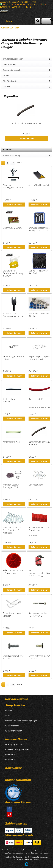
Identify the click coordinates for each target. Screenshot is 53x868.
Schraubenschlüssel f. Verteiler (13, 615)
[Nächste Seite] (8, 163)
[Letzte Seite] (13, 163)
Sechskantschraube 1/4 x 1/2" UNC (39, 657)
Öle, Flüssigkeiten (10, 81)
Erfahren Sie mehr (27, 138)
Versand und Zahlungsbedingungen (21, 721)
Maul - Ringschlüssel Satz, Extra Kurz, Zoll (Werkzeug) (12, 530)
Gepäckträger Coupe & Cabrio (13, 358)
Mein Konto (18, 7)
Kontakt (9, 711)
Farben (6, 76)
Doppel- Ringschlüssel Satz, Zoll (39, 272)
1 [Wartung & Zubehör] (3, 163)
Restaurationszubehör (12, 70)
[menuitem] (7, 21)
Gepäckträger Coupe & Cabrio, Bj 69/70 (39, 358)
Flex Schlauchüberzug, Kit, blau (39, 315)
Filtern (7, 150)
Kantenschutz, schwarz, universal (26, 123)
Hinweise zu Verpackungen (17, 749)
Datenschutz (11, 754)
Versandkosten (42, 850)
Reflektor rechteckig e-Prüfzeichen (39, 529)
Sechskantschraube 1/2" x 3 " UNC (38, 615)
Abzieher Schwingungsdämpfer (13, 186)
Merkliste (5, 7)
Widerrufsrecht (12, 726)
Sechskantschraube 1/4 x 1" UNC (14, 657)
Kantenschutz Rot (37, 399)
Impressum (10, 759)
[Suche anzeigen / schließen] (38, 21)
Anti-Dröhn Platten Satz (39, 185)
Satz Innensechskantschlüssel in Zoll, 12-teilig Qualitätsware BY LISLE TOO (39, 573)
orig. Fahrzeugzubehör (13, 59)
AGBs (8, 716)
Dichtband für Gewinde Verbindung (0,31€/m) (13, 273)
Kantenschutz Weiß (12, 442)
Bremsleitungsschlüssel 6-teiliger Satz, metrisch (39, 229)
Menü (7, 21)
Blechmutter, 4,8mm (12, 228)
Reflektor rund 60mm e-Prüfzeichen (13, 572)
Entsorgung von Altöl (14, 744)
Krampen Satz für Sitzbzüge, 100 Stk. (11, 486)
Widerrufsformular (13, 731)
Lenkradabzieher (36, 485)
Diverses (6, 87)
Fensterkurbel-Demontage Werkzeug (13, 315)
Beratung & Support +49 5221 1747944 (18, 2)
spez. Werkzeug (10, 64)
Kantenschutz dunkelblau (9, 400)
